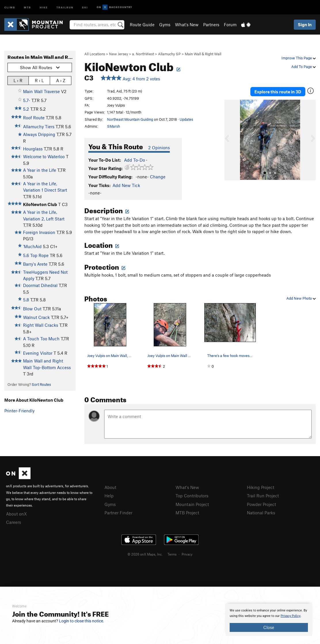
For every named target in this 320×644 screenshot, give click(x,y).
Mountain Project (192, 504)
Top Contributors (192, 496)
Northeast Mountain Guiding (130, 119)
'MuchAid (32, 246)
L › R (18, 80)
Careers (14, 522)
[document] (269, 620)
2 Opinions (159, 148)
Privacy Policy (291, 616)
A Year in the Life (40, 170)
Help (109, 496)
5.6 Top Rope (36, 255)
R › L (39, 80)
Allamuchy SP (169, 54)
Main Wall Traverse (41, 91)
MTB (27, 7)
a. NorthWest (143, 54)
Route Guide (142, 24)
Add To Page (303, 67)
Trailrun (65, 7)
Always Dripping (39, 134)
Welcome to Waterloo (44, 156)
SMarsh (114, 126)
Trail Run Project (263, 496)
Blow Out (32, 309)
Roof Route (34, 118)
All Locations (95, 54)
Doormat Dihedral (40, 285)
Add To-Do (135, 160)
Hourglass (33, 149)
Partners (211, 24)
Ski (85, 7)
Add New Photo (301, 298)
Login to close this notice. (82, 621)
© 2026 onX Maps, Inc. (145, 554)
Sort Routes (41, 384)
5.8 (26, 300)
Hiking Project (261, 487)
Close (269, 627)
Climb (10, 7)
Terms (172, 554)
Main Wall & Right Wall (203, 54)
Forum (230, 24)
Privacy (187, 554)
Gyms (165, 24)
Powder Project (261, 504)
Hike (44, 7)
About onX (16, 514)
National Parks (261, 513)
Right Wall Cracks (41, 325)
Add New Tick (126, 185)
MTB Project (187, 513)
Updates (186, 119)
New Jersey (119, 54)
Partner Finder (118, 513)
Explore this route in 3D (278, 92)
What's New (187, 24)
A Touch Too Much (41, 339)
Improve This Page (299, 58)
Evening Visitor (38, 353)
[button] (230, 140)
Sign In (305, 24)
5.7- (27, 100)
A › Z (61, 80)
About (110, 487)
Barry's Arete (35, 264)
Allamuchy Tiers (39, 126)
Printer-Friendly (19, 411)
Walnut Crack (36, 317)
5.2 (26, 109)
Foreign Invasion (39, 232)
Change (158, 177)
